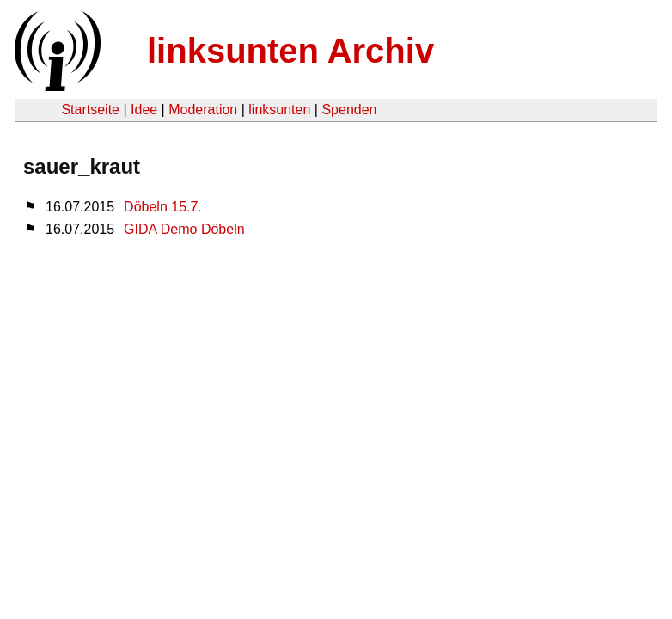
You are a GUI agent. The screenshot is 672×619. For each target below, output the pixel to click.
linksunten (279, 110)
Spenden (349, 110)
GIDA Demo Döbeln (184, 229)
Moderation (203, 110)
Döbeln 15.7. (163, 207)
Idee (144, 110)
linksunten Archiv (290, 51)
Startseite (90, 110)
